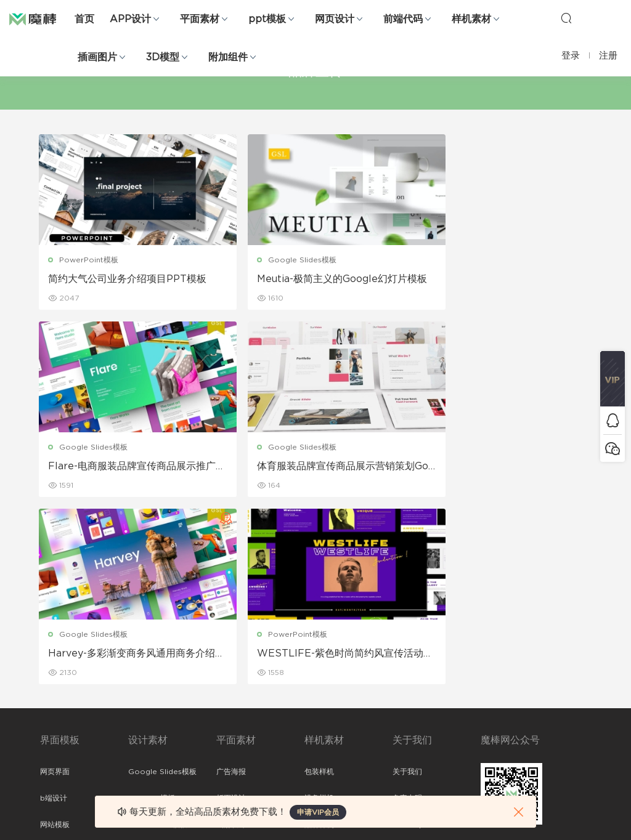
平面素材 (200, 19)
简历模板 (231, 692)
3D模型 (163, 57)
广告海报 (231, 586)
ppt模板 (267, 19)
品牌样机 (319, 639)
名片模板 (231, 665)
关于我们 (407, 586)
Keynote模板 (152, 612)
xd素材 (52, 771)
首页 (84, 19)
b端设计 (54, 612)
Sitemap (408, 639)
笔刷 (136, 665)
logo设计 (145, 745)
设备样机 (319, 612)
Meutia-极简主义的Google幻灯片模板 (312, 280)
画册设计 (231, 639)
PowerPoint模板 (90, 260)
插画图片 (97, 57)
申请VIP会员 (318, 812)
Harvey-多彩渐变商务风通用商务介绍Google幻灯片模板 (316, 467)
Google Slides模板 (283, 260)
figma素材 (58, 665)
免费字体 (231, 718)
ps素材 (52, 718)
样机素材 (471, 19)
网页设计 (335, 19)
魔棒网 (40, 18)
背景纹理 (143, 718)
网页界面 (55, 586)
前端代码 (403, 19)
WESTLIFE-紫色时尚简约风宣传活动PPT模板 (503, 467)
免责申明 (407, 612)
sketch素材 (60, 745)
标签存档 (407, 665)
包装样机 (319, 586)
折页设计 (231, 612)
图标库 (51, 692)
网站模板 (55, 639)
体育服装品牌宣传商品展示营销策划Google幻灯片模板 (123, 467)
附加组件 (228, 57)
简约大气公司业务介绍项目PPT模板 (124, 280)
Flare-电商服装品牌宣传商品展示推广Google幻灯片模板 (499, 280)
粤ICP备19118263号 (558, 821)
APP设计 (130, 19)
